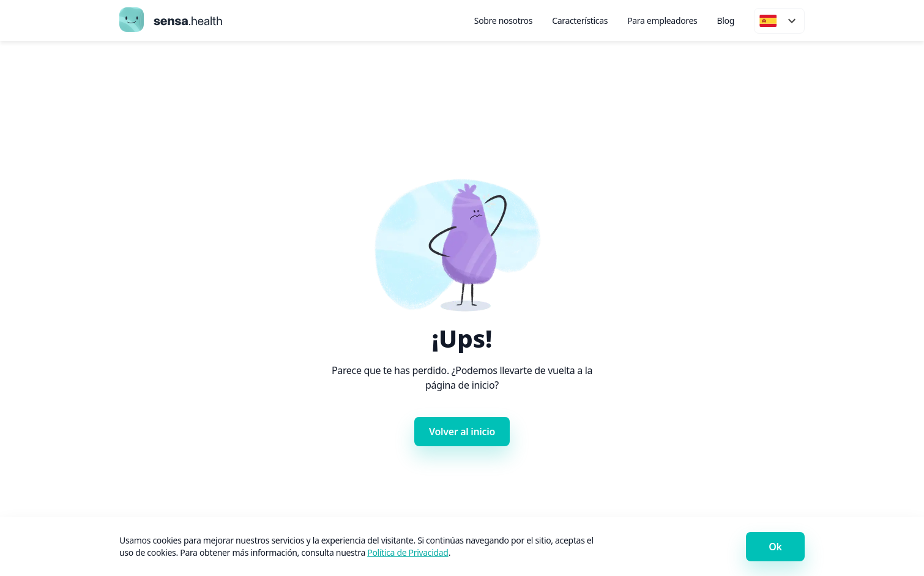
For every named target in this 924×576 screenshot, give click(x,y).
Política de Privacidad (408, 552)
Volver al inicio (462, 432)
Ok (775, 547)
